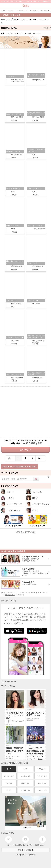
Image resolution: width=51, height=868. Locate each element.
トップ (9, 769)
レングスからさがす (10, 486)
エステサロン (42, 783)
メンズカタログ (9, 776)
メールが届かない (30, 845)
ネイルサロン (25, 783)
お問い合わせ (40, 845)
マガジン (25, 769)
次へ (41, 458)
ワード (37, 33)
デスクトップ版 (26, 850)
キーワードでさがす (10, 473)
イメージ (19, 33)
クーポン (9, 790)
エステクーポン (42, 790)
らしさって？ (11, 845)
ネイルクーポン (25, 790)
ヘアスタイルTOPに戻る (26, 532)
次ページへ (26, 450)
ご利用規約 (19, 845)
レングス (10, 33)
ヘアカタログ (42, 769)
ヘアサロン (9, 783)
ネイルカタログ (42, 776)
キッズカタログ (25, 776)
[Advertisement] (26, 412)
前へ (10, 458)
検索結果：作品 (26, 28)
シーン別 (28, 33)
